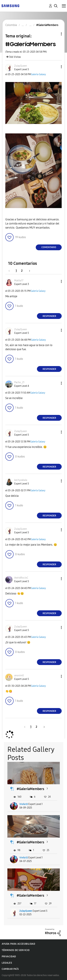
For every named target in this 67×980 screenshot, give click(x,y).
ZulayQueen (26, 911)
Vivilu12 (24, 804)
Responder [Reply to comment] (49, 316)
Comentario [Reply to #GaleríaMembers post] (49, 247)
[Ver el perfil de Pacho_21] (19, 382)
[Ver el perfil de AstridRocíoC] (21, 578)
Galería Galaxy (38, 74)
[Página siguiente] (28, 271)
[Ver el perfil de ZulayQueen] (21, 66)
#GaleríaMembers (30, 789)
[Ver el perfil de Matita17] (19, 281)
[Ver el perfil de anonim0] (19, 676)
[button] (56, 67)
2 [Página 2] (22, 271)
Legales (7, 963)
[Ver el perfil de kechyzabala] (21, 480)
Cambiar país (10, 969)
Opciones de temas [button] (55, 34)
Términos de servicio (16, 950)
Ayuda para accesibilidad (18, 944)
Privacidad (9, 957)
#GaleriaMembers (30, 842)
